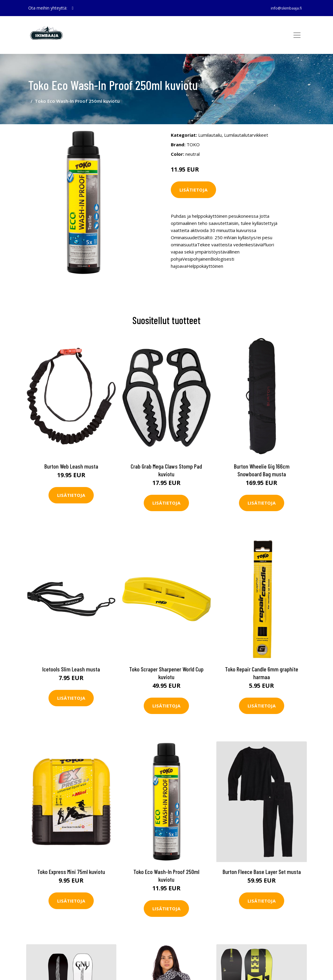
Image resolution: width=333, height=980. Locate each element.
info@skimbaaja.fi (283, 8)
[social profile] (73, 8)
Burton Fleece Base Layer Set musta (262, 861)
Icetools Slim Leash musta (71, 658)
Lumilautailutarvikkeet (246, 125)
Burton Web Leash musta (71, 455)
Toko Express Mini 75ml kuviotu (71, 861)
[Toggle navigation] (297, 35)
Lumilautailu (210, 125)
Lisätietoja (193, 180)
